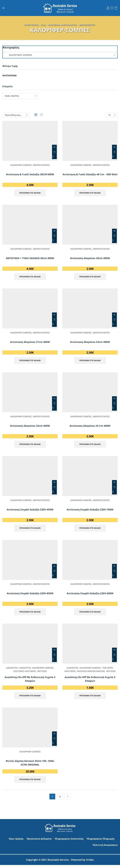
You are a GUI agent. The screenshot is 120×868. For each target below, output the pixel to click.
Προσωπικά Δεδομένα (39, 842)
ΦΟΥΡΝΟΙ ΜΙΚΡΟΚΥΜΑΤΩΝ (97, 673)
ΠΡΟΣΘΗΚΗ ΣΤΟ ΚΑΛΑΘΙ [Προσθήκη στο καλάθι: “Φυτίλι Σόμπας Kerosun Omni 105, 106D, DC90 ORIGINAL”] (54, 741)
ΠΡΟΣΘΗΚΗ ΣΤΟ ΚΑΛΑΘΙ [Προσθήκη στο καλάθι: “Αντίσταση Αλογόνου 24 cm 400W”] (114, 404)
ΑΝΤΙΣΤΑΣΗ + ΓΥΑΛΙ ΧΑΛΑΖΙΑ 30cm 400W (30, 258)
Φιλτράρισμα (10, 76)
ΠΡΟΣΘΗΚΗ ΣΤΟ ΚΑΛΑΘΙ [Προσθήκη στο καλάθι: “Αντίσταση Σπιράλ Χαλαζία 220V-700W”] (114, 488)
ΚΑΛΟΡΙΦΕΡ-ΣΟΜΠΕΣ (20, 165)
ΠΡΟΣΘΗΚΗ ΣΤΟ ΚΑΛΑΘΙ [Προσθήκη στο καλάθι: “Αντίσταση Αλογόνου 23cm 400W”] (54, 404)
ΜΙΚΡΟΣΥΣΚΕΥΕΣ (87, 25)
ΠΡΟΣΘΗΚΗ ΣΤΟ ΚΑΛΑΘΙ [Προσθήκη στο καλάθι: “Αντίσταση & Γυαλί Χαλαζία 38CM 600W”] (54, 152)
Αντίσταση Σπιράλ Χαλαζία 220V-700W (90, 511)
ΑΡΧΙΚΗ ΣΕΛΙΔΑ (31, 25)
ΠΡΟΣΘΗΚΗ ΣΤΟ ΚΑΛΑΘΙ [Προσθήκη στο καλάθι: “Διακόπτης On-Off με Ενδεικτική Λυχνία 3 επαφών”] (54, 656)
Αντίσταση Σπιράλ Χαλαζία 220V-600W (90, 595)
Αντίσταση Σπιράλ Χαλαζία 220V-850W (30, 595)
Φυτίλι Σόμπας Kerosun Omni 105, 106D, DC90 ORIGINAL (30, 765)
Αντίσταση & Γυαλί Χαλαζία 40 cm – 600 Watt (90, 176)
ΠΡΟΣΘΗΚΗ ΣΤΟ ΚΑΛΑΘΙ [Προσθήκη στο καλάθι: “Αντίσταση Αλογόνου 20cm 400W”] (114, 236)
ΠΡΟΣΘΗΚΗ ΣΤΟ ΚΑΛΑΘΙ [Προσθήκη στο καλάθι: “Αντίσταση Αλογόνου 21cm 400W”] (54, 320)
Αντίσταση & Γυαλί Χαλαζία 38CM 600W (30, 174)
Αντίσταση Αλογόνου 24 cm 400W (90, 426)
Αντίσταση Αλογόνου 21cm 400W (30, 342)
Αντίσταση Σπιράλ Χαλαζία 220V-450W (30, 511)
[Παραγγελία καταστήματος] (16, 115)
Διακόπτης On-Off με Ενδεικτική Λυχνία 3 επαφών (30, 681)
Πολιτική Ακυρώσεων (105, 848)
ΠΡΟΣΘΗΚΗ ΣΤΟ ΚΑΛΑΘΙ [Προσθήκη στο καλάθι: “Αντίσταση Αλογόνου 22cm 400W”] (114, 320)
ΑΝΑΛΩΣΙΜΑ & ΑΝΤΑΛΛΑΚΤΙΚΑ (62, 25)
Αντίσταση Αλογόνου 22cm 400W (90, 342)
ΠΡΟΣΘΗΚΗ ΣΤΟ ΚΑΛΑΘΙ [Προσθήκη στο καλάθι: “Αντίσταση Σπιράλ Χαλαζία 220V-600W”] (114, 572)
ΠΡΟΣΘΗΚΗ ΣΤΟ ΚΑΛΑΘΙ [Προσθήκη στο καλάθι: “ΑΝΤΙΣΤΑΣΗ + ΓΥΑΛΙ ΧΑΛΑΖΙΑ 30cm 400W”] (54, 236)
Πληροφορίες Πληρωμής (101, 842)
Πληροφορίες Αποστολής (69, 842)
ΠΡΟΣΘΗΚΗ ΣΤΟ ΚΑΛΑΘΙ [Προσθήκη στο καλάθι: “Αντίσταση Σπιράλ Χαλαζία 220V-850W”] (54, 572)
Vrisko (90, 863)
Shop (43, 25)
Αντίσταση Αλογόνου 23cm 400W (30, 426)
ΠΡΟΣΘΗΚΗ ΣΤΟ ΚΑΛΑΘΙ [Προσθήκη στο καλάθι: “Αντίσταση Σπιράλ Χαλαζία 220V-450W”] (54, 488)
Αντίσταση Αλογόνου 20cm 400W (90, 258)
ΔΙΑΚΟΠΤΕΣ (11, 669)
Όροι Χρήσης (16, 842)
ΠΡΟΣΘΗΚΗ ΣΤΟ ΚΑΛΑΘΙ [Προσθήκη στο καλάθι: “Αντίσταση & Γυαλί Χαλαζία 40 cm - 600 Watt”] (114, 152)
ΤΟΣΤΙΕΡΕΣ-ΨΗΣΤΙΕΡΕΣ (24, 673)
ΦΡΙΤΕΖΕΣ (43, 673)
